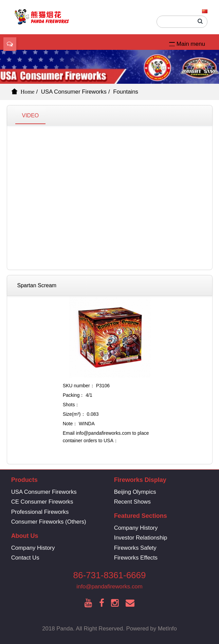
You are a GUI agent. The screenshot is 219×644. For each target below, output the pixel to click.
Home (28, 92)
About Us (25, 536)
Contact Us (25, 558)
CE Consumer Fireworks (42, 502)
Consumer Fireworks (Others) (49, 522)
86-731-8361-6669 (110, 575)
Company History (136, 528)
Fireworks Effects (136, 558)
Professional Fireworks (40, 512)
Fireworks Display (140, 480)
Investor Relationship (141, 538)
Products (24, 480)
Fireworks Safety (135, 548)
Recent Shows (132, 502)
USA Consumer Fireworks (74, 92)
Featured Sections (141, 516)
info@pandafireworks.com (109, 587)
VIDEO (31, 115)
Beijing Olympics (135, 492)
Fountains (126, 92)
